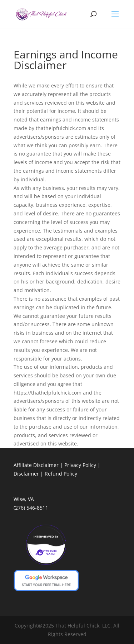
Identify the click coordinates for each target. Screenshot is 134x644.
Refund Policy (61, 474)
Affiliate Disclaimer (36, 465)
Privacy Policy (80, 465)
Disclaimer (26, 474)
